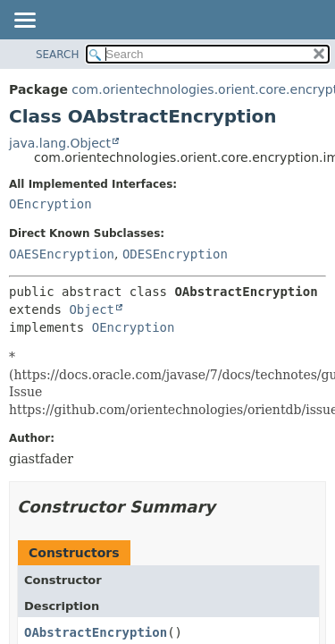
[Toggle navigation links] (24, 21)
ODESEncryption (175, 254)
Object (92, 309)
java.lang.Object (60, 143)
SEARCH (58, 55)
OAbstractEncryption (96, 632)
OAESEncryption (62, 254)
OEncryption (50, 204)
